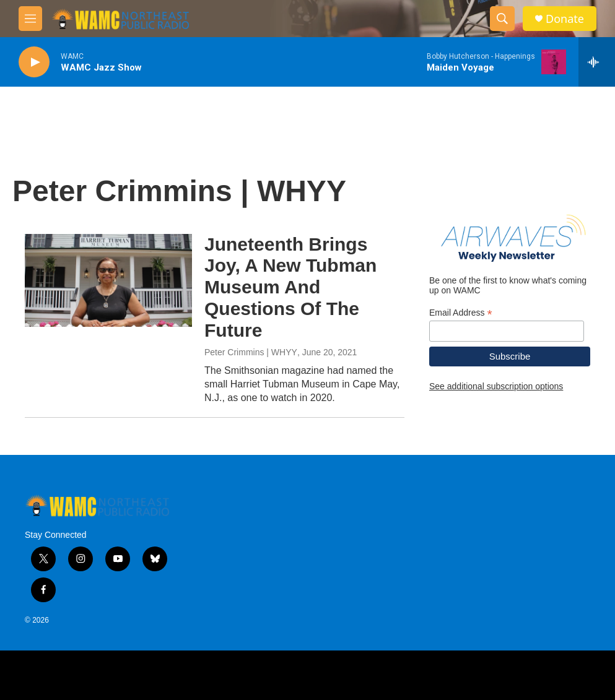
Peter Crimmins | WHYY (251, 352)
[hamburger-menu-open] (30, 19)
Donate (565, 19)
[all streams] (597, 62)
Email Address (461, 313)
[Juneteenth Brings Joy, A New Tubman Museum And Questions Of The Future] (108, 280)
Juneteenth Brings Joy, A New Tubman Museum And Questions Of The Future (290, 287)
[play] (34, 62)
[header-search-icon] (502, 19)
